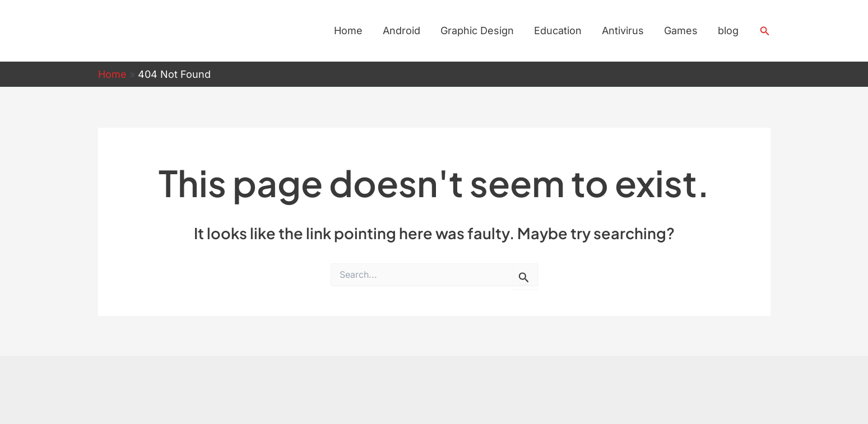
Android (401, 31)
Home (348, 31)
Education (558, 31)
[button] (765, 31)
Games (681, 31)
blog (728, 31)
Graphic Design (477, 31)
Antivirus (623, 31)
